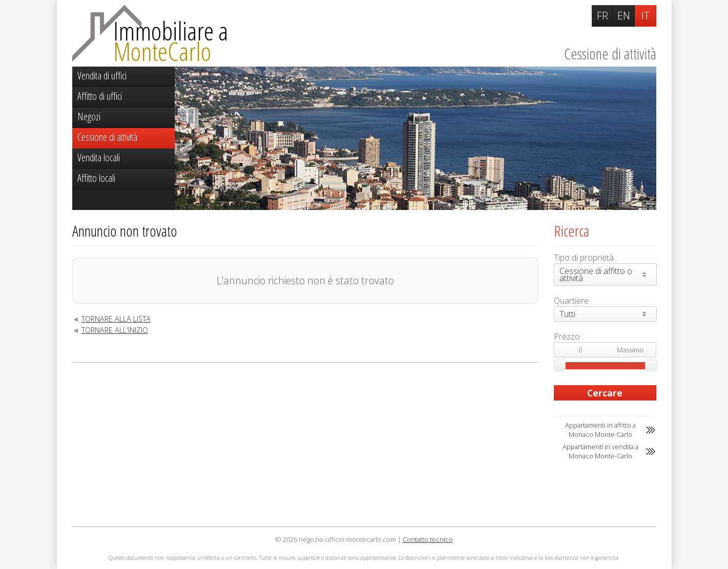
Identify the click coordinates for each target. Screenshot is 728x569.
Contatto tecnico (428, 539)
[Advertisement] (305, 445)
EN (624, 16)
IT (646, 16)
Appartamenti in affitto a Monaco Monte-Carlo (600, 430)
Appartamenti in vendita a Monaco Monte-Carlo (600, 451)
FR (602, 16)
